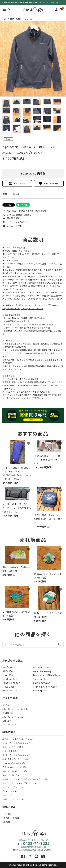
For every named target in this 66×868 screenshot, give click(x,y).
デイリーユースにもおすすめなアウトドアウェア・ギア (26, 779)
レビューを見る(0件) (15, 222)
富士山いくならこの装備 (13, 747)
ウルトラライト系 (10, 791)
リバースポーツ (9, 795)
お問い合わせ (17, 183)
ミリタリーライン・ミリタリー (15, 799)
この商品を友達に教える (17, 215)
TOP (4, 19)
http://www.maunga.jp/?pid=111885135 (23, 308)
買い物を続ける (13, 218)
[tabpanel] (33, 59)
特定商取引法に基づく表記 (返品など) (24, 211)
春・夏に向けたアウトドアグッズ (16, 755)
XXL (26, 709)
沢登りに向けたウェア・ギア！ (15, 767)
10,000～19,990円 (11, 818)
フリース (28, 19)
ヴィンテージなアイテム (13, 787)
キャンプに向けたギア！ (12, 775)
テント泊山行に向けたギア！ (15, 763)
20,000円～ (8, 822)
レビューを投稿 (12, 226)
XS (9, 709)
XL (22, 709)
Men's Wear (16, 19)
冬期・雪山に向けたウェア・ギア (16, 759)
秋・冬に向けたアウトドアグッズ (16, 743)
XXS (4, 709)
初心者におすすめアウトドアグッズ (18, 739)
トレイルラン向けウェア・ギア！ (16, 771)
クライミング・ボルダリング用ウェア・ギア (20, 783)
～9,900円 (7, 814)
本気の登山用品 (10, 751)
